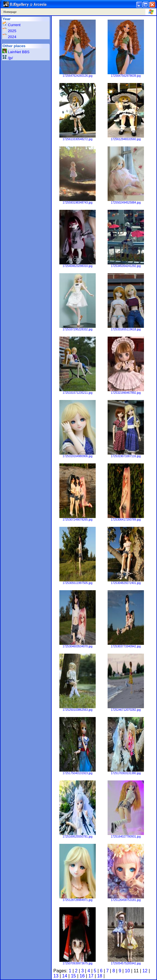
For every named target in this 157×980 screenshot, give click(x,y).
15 (74, 976)
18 (100, 976)
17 (91, 976)
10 (127, 971)
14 (65, 976)
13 (56, 976)
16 (82, 976)
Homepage (10, 12)
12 (145, 971)
